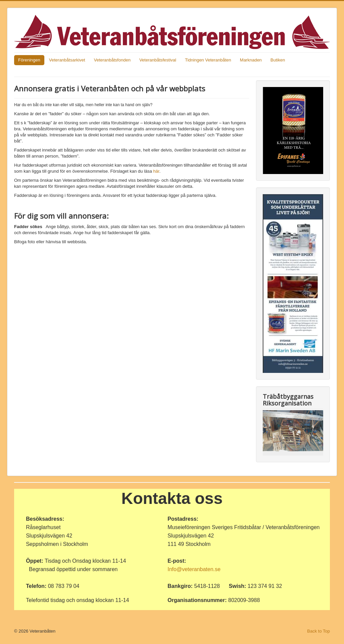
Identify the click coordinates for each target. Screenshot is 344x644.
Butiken (278, 60)
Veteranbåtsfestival (158, 60)
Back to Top (318, 631)
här (156, 171)
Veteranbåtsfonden (112, 60)
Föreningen (29, 60)
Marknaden (251, 60)
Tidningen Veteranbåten (208, 60)
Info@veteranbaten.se (194, 569)
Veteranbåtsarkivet (67, 60)
